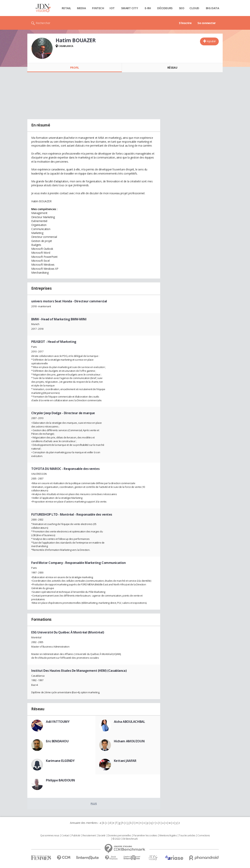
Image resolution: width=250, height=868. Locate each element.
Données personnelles (120, 836)
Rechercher (43, 23)
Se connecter (207, 23)
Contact (65, 836)
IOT (112, 8)
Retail (66, 8)
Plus (94, 804)
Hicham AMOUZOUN (129, 741)
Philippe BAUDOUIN (60, 780)
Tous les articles (187, 836)
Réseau (172, 68)
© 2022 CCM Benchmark (125, 839)
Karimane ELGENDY (60, 761)
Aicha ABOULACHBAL (129, 722)
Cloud (194, 8)
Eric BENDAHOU (57, 741)
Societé (102, 836)
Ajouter (211, 41)
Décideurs (165, 8)
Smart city (130, 8)
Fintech (98, 8)
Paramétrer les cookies (145, 836)
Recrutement (89, 836)
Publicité (76, 836)
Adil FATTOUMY (58, 722)
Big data (212, 8)
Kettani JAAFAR (125, 761)
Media (81, 8)
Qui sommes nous (50, 836)
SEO (182, 8)
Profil (75, 68)
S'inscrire (185, 23)
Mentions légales (168, 836)
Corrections (204, 836)
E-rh (148, 8)
